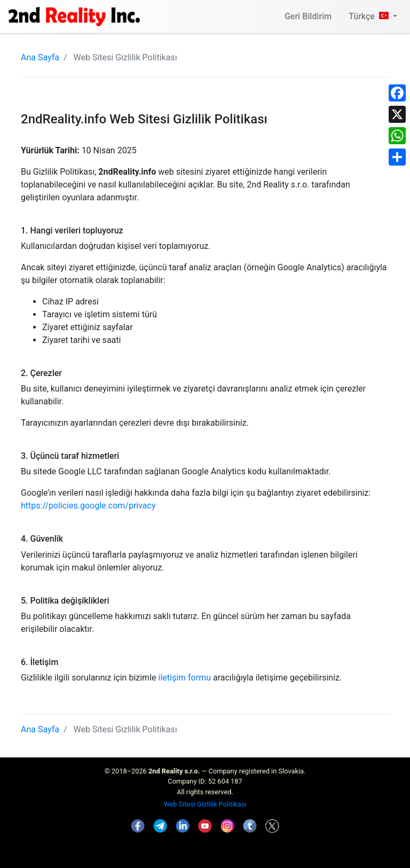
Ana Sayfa (40, 57)
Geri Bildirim (308, 16)
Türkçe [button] (370, 16)
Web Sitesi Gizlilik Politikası (205, 804)
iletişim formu (185, 678)
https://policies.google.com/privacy (88, 506)
